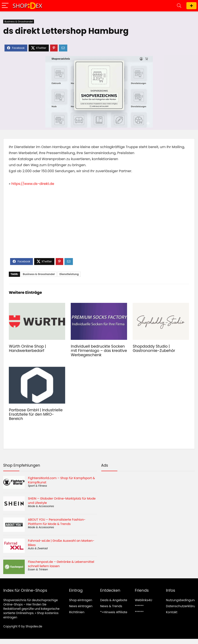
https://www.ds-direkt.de (33, 184)
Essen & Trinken (38, 569)
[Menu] (5, 6)
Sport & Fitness (38, 486)
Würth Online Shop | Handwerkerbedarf (27, 348)
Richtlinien (77, 612)
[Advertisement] (99, 226)
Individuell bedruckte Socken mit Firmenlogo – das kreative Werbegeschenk (99, 351)
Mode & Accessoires (41, 506)
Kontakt (172, 612)
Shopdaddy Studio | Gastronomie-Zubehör (154, 348)
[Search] (179, 6)
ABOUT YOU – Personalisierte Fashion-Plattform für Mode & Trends (57, 522)
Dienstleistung (69, 274)
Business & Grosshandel (19, 22)
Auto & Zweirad (38, 548)
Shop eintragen (191, 6)
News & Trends (111, 606)
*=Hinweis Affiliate (114, 612)
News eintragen (81, 606)
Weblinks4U (143, 600)
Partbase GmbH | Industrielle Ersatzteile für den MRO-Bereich (36, 414)
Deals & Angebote (114, 600)
